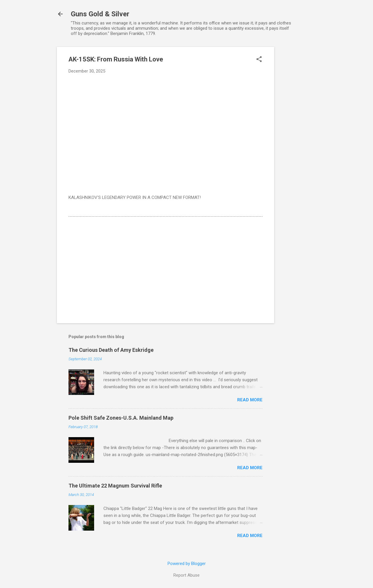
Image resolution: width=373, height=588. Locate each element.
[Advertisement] (298, 134)
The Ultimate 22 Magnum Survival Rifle (115, 486)
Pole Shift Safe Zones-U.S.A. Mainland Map (121, 418)
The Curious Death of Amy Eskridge (111, 350)
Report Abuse (186, 575)
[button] (259, 60)
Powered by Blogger (187, 564)
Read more (250, 400)
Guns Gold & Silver (100, 14)
